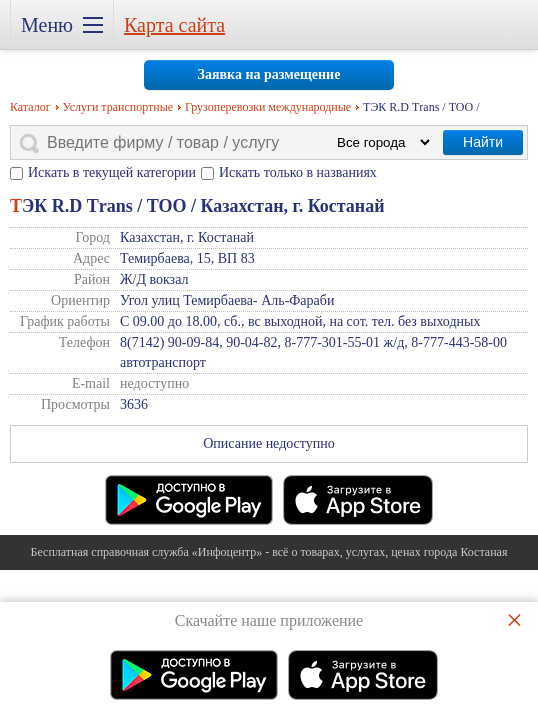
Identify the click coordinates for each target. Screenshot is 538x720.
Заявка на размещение (269, 74)
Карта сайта (174, 25)
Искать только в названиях (298, 172)
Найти (483, 142)
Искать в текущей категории (112, 172)
